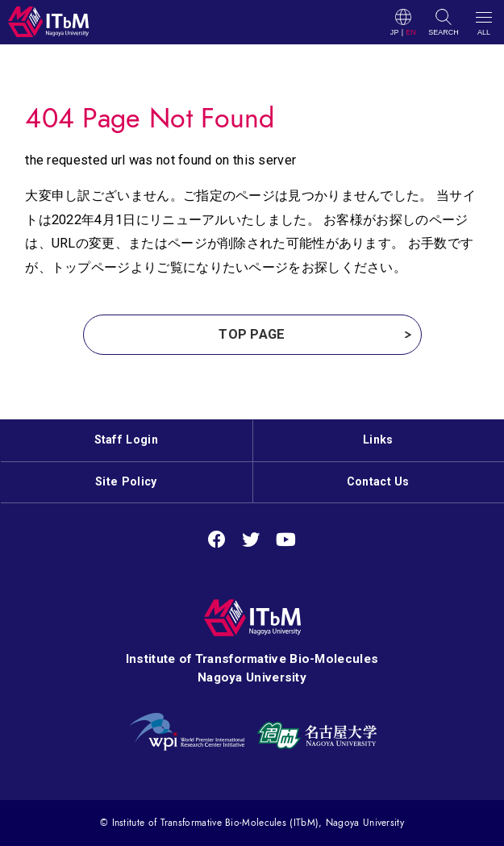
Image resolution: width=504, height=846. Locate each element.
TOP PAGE (252, 334)
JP (395, 33)
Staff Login (126, 440)
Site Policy (126, 481)
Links (378, 440)
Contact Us (378, 481)
